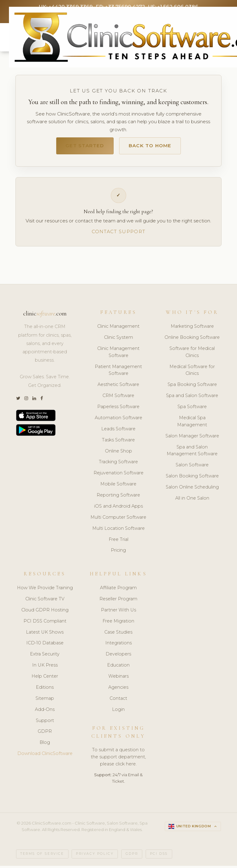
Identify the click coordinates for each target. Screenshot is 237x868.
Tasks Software (118, 442)
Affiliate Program (118, 590)
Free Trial (118, 542)
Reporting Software (118, 497)
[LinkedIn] (34, 401)
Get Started (81, 148)
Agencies (118, 690)
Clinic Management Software (118, 354)
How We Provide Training (45, 590)
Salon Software (192, 468)
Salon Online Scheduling (192, 489)
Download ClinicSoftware (45, 756)
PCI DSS (159, 856)
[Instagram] (26, 401)
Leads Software (118, 431)
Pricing (118, 553)
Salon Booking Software (192, 478)
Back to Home (153, 148)
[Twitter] (18, 401)
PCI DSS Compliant (45, 623)
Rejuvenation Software (118, 476)
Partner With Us (118, 612)
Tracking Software (118, 464)
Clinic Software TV (45, 601)
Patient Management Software (118, 373)
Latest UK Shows (45, 635)
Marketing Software (192, 329)
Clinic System (118, 340)
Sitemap (45, 701)
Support (45, 723)
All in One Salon (192, 501)
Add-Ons (45, 712)
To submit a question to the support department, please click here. (118, 760)
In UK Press (45, 667)
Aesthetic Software (118, 387)
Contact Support (118, 234)
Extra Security (45, 657)
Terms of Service (42, 856)
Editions (45, 690)
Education (118, 667)
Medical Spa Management (192, 424)
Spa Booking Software (192, 387)
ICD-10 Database (45, 646)
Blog (45, 745)
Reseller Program (118, 601)
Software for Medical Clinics (192, 354)
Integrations (118, 646)
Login (118, 712)
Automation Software (118, 420)
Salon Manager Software (192, 438)
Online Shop (118, 453)
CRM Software (118, 398)
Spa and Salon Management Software (192, 453)
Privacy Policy (95, 856)
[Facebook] (42, 401)
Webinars (118, 679)
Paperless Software (118, 409)
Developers (118, 657)
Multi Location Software (118, 531)
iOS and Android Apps (118, 509)
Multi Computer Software (118, 520)
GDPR (45, 734)
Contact (118, 701)
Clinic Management (118, 329)
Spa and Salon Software (192, 398)
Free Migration (118, 623)
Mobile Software (118, 486)
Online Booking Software (192, 340)
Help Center (45, 679)
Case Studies (118, 635)
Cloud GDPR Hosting (45, 612)
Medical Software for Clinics (192, 373)
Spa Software (192, 409)
